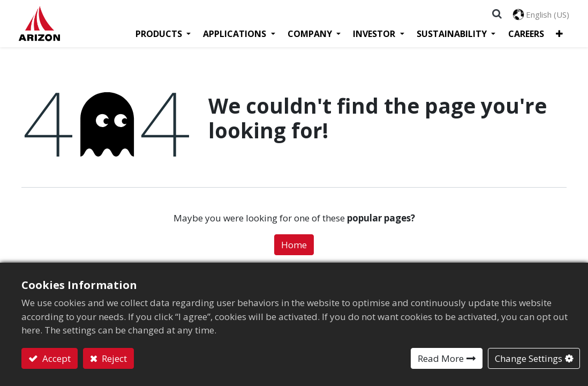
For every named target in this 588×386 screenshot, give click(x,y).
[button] (557, 36)
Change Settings (529, 358)
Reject (113, 358)
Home (294, 248)
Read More (441, 358)
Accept (55, 358)
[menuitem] (524, 36)
